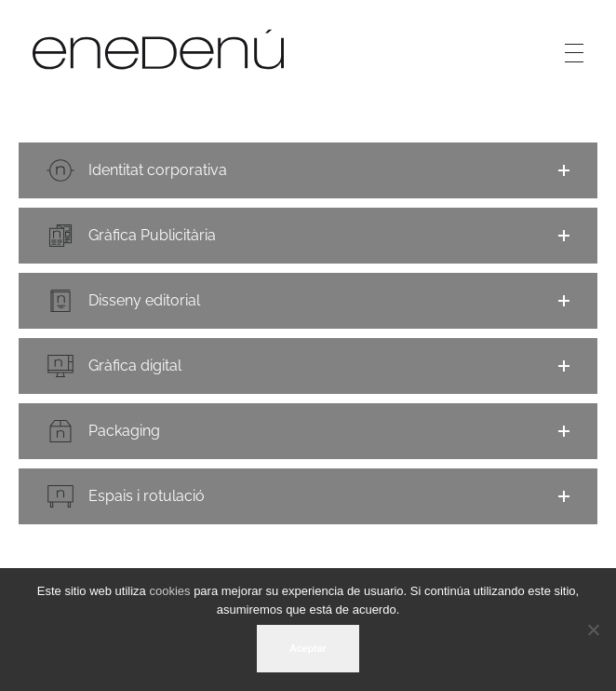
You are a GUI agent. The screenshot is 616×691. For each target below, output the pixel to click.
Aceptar (308, 648)
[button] (308, 170)
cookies (169, 591)
